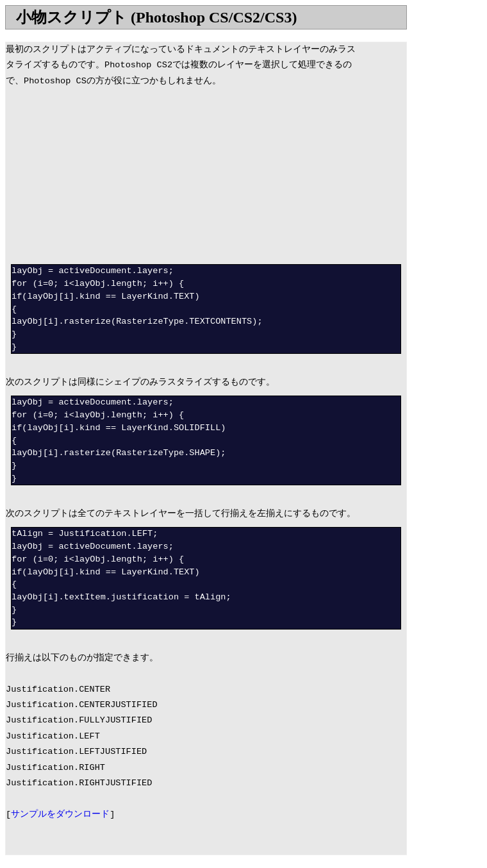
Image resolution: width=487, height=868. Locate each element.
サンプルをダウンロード (60, 814)
